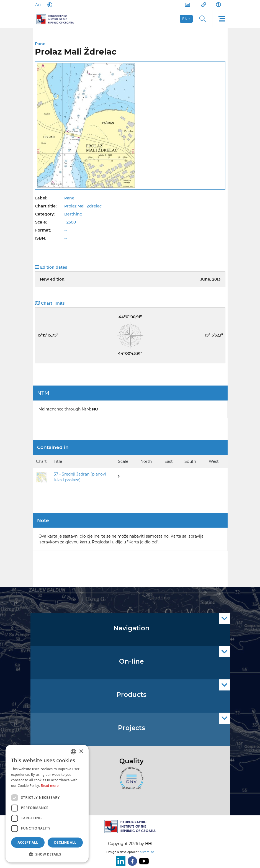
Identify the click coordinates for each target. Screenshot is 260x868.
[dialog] (47, 804)
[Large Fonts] (38, 5)
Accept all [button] (28, 842)
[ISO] (130, 781)
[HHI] (57, 19)
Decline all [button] (65, 842)
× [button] (81, 752)
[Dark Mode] (49, 5)
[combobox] (73, 752)
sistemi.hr (147, 852)
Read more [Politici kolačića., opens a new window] (50, 786)
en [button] (185, 19)
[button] (47, 854)
